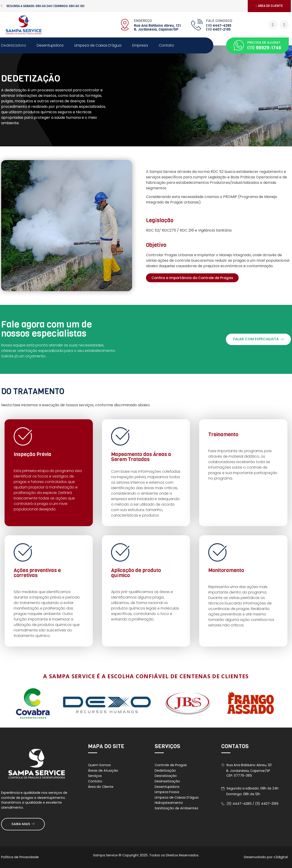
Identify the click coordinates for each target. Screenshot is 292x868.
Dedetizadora (13, 45)
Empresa (140, 45)
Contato (166, 45)
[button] (269, 6)
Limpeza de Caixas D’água (98, 45)
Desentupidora (50, 45)
